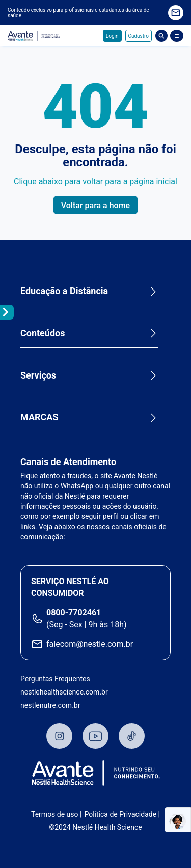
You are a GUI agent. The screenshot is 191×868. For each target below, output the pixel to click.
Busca (161, 36)
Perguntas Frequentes (55, 679)
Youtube (95, 736)
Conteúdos (43, 333)
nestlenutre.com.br (50, 705)
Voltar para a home (95, 205)
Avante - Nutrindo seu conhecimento (34, 36)
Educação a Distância (64, 291)
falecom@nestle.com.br (90, 644)
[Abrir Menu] (177, 36)
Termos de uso (55, 814)
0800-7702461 (74, 612)
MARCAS (39, 417)
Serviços (38, 375)
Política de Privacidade (120, 814)
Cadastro (139, 36)
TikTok (132, 736)
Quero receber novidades (176, 13)
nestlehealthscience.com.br (64, 692)
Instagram (59, 736)
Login (112, 36)
